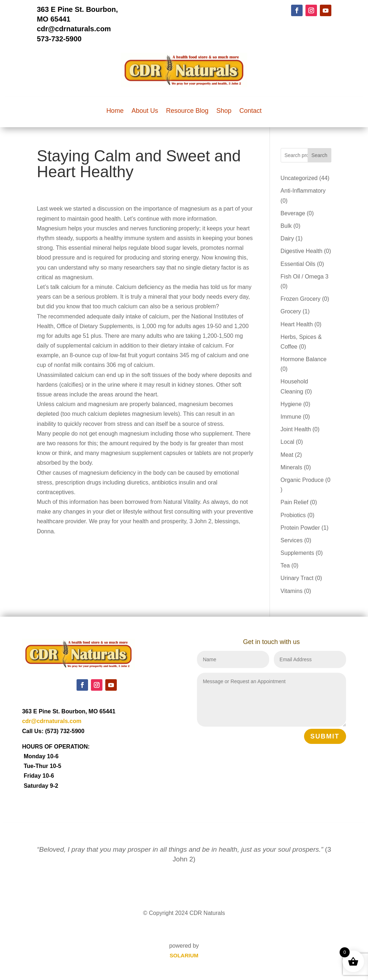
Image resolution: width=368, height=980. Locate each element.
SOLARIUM (184, 955)
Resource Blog (187, 111)
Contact (250, 111)
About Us (145, 111)
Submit (325, 736)
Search (319, 155)
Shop (224, 111)
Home (115, 111)
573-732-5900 (59, 39)
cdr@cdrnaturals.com (74, 29)
